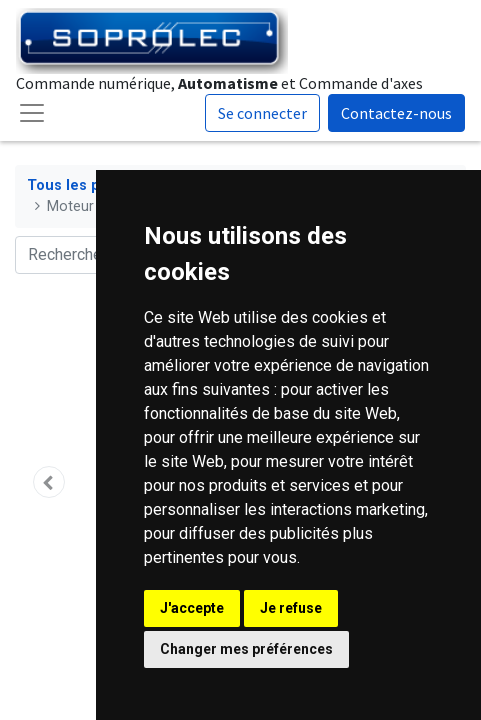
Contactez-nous (396, 113)
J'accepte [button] (192, 608)
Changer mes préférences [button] (246, 649)
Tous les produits (88, 185)
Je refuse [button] (291, 608)
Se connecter (262, 113)
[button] (49, 482)
